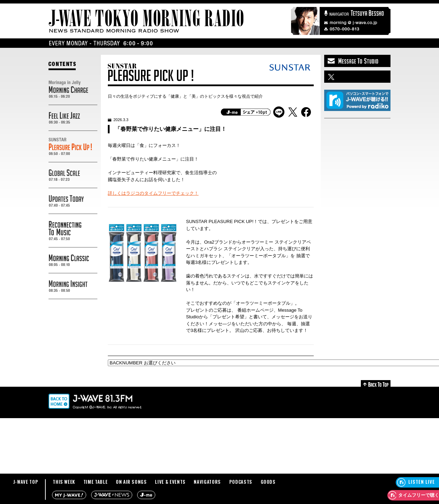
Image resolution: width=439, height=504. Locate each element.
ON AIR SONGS (131, 482)
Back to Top (376, 383)
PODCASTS (241, 482)
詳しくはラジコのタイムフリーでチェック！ (153, 193)
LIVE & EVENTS (170, 482)
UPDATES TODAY (73, 201)
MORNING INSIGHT (73, 286)
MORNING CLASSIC (73, 260)
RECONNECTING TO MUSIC (73, 231)
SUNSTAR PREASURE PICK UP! (73, 147)
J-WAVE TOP (26, 482)
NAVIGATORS (207, 482)
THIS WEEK (64, 482)
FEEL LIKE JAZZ (73, 118)
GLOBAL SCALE (73, 175)
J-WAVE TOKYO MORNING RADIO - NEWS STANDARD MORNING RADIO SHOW (146, 21)
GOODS (268, 482)
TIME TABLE (96, 482)
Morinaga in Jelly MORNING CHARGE (73, 89)
